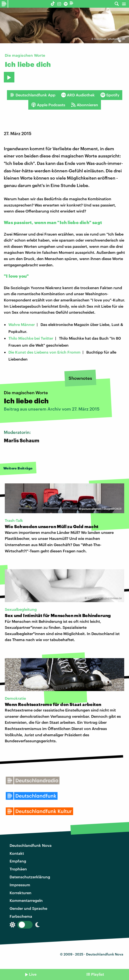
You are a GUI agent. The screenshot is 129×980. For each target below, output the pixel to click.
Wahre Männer (22, 324)
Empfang (18, 861)
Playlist (98, 974)
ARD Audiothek (78, 95)
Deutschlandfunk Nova (31, 845)
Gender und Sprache (28, 908)
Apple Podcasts (48, 105)
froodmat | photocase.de (110, 39)
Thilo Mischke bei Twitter (31, 338)
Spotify (110, 95)
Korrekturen (21, 893)
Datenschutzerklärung (30, 877)
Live (33, 974)
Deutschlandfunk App (33, 95)
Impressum (20, 885)
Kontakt (17, 853)
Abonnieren (85, 105)
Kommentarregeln (26, 900)
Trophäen (18, 869)
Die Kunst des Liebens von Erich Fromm (44, 352)
